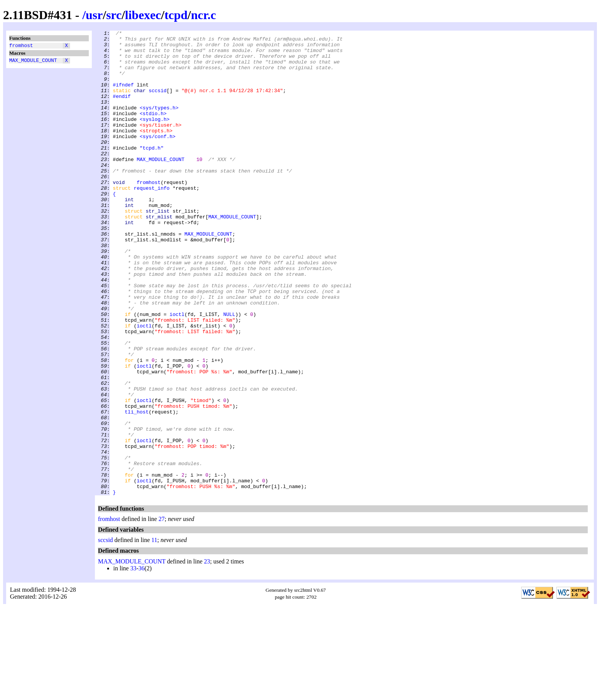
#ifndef (123, 96)
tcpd (176, 15)
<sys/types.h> (159, 124)
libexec (143, 15)
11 (154, 633)
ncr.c (203, 15)
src (114, 15)
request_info (152, 220)
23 (207, 654)
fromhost (21, 46)
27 (161, 612)
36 (142, 661)
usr (94, 15)
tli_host (137, 488)
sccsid (157, 103)
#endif (122, 110)
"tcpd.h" (152, 172)
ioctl (177, 371)
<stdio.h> (153, 130)
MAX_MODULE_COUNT (33, 62)
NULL (229, 371)
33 (133, 661)
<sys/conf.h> (158, 158)
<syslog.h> (155, 137)
